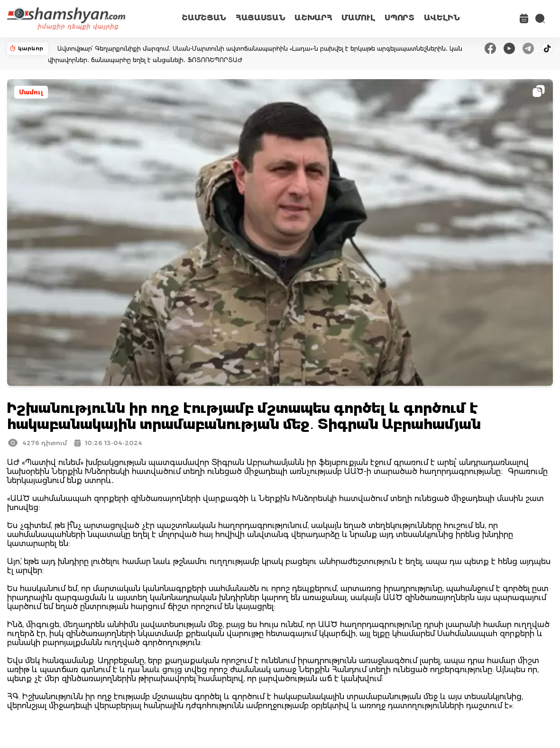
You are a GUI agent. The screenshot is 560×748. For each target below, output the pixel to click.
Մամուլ (31, 92)
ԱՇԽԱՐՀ (313, 18)
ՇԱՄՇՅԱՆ (204, 18)
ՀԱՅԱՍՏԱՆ (260, 18)
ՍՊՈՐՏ (399, 18)
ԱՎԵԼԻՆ (442, 18)
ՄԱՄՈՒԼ (358, 18)
